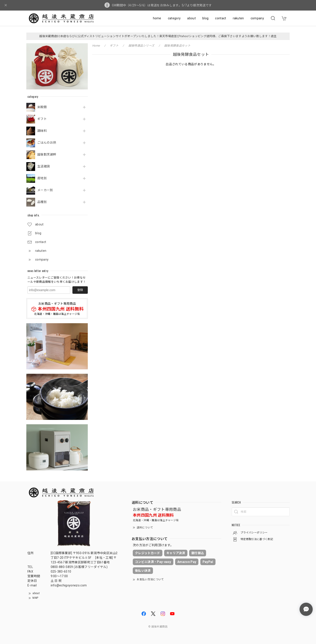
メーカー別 (45, 190)
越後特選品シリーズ (141, 46)
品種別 (42, 202)
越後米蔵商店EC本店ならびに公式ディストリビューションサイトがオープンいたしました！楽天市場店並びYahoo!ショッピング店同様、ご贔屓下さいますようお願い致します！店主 (158, 36)
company (257, 18)
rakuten (238, 18)
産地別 (42, 178)
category (174, 18)
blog (205, 18)
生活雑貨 (44, 166)
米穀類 (42, 107)
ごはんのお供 (47, 143)
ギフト (42, 119)
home (157, 18)
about (191, 18)
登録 (80, 290)
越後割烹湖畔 (47, 154)
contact (221, 18)
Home (96, 46)
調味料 (42, 131)
